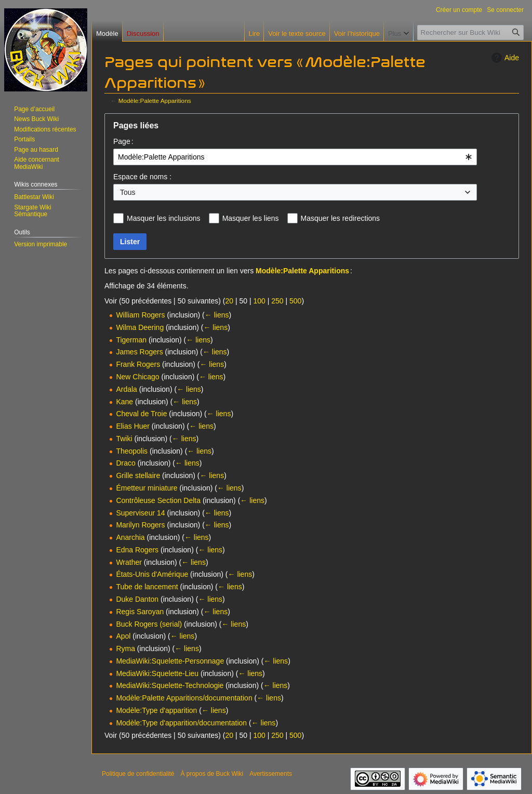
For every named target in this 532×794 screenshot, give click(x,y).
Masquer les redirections (341, 218)
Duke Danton (137, 599)
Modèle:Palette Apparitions (155, 101)
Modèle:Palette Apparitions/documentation (184, 698)
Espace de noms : (142, 177)
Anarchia (130, 537)
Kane (124, 402)
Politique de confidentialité (138, 774)
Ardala (126, 389)
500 (295, 301)
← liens (217, 315)
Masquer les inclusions (164, 218)
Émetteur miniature (147, 488)
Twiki (124, 439)
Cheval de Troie (141, 414)
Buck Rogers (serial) (149, 624)
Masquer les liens (251, 218)
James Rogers (139, 352)
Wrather (129, 562)
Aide (504, 58)
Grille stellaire (138, 475)
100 (259, 301)
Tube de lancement (147, 587)
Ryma (125, 649)
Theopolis (132, 451)
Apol (123, 636)
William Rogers (140, 315)
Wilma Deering (140, 327)
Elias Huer (133, 426)
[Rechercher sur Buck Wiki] (470, 32)
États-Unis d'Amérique (152, 574)
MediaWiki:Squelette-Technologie (170, 685)
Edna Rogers (137, 550)
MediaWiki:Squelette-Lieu (157, 673)
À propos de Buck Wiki (212, 774)
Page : (123, 141)
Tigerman (131, 340)
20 (229, 301)
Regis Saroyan (140, 612)
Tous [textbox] (128, 192)
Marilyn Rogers (140, 525)
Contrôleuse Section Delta (158, 500)
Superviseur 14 (140, 513)
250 (277, 301)
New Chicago (137, 377)
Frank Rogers (138, 364)
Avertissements (271, 774)
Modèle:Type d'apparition (156, 710)
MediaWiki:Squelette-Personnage (170, 661)
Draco (125, 463)
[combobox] (295, 157)
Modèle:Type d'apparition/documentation (181, 723)
